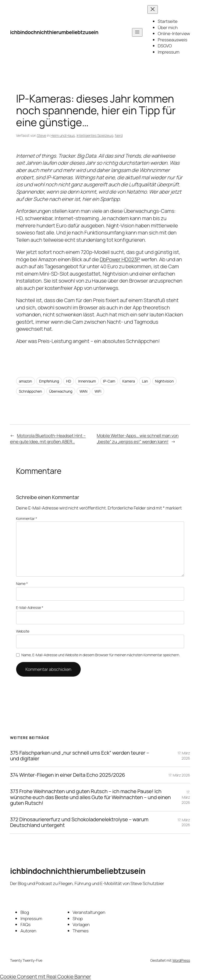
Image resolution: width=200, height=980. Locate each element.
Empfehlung (49, 381)
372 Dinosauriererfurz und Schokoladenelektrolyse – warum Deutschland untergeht (79, 822)
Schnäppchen (31, 391)
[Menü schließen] (153, 9)
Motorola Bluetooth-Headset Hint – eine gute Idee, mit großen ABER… (48, 439)
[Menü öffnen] (137, 32)
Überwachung (61, 391)
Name (22, 584)
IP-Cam (109, 381)
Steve (42, 135)
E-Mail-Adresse (30, 607)
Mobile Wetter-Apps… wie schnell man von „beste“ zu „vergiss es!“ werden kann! (138, 439)
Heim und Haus (63, 135)
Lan (145, 381)
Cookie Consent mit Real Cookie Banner (45, 976)
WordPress (181, 960)
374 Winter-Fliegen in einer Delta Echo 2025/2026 (67, 775)
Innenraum (87, 381)
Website (23, 631)
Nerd (119, 135)
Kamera (129, 381)
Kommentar (27, 518)
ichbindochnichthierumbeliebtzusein (54, 32)
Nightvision (165, 381)
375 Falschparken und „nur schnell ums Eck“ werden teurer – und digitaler (79, 756)
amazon (26, 381)
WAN (83, 391)
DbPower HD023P (120, 259)
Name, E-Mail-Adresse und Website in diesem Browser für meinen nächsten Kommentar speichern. (101, 655)
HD (69, 381)
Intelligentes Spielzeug (95, 135)
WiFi (98, 391)
